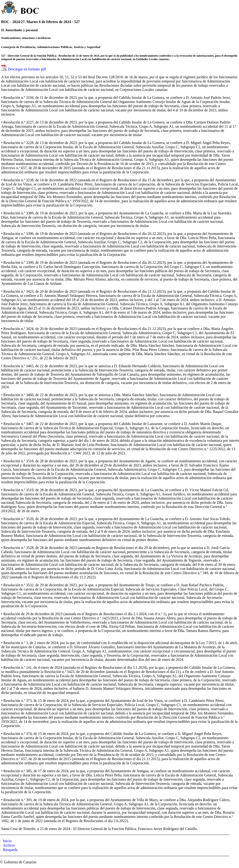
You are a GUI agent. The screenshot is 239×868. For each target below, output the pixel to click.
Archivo (9, 845)
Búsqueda (10, 850)
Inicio (7, 841)
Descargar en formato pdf (27, 69)
